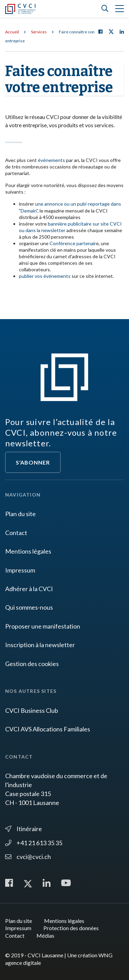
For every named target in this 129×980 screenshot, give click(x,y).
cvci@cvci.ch (28, 857)
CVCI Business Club (32, 710)
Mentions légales (28, 551)
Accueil (12, 32)
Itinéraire (24, 829)
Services (39, 32)
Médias (45, 935)
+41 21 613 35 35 (34, 843)
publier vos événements (45, 276)
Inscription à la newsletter (40, 645)
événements (51, 160)
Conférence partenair (73, 243)
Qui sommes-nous (29, 607)
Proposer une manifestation (43, 626)
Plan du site (20, 514)
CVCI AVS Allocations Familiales (48, 729)
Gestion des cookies (32, 664)
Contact (16, 533)
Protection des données (71, 928)
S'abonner (33, 462)
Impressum (20, 570)
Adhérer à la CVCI (29, 589)
